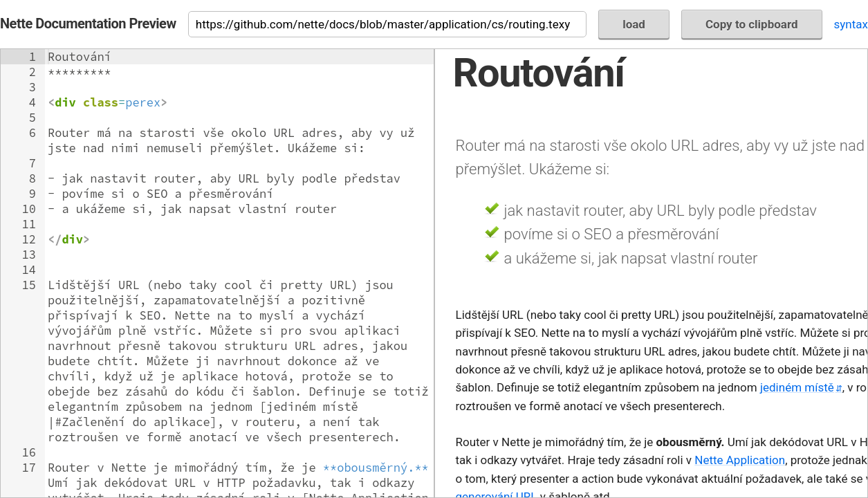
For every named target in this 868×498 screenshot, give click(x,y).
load (634, 24)
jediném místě (797, 387)
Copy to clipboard (752, 24)
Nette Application (740, 460)
